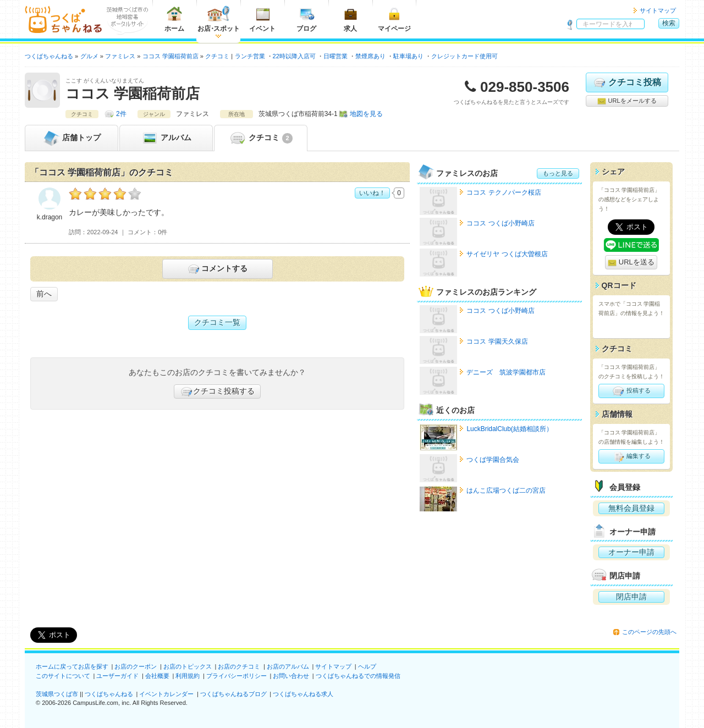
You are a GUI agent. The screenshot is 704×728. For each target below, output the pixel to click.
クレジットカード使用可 (464, 56)
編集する (631, 456)
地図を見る (366, 114)
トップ (71, 138)
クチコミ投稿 (627, 82)
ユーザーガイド (117, 676)
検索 (669, 23)
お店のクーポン (136, 666)
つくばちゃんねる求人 (303, 694)
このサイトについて (63, 676)
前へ (44, 294)
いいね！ (372, 193)
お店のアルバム (288, 666)
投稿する (631, 391)
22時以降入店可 (294, 56)
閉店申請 (631, 597)
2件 (121, 114)
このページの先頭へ (649, 632)
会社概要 (157, 676)
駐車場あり (408, 56)
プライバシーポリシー (237, 676)
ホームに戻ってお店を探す (72, 666)
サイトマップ (658, 10)
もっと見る (558, 173)
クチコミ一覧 (217, 322)
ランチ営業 (250, 56)
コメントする (217, 269)
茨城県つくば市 (57, 694)
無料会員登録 (631, 508)
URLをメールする (627, 101)
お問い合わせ (291, 676)
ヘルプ (367, 666)
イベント (262, 19)
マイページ (394, 19)
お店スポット (219, 19)
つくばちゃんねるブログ (233, 694)
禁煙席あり (370, 56)
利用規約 (188, 676)
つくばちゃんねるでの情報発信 (358, 676)
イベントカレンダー (166, 694)
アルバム (166, 138)
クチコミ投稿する (217, 391)
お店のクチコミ (239, 666)
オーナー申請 (631, 552)
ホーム (174, 19)
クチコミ (260, 138)
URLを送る (631, 263)
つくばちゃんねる (109, 694)
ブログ (306, 19)
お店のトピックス (188, 666)
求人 (350, 19)
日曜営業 (335, 56)
